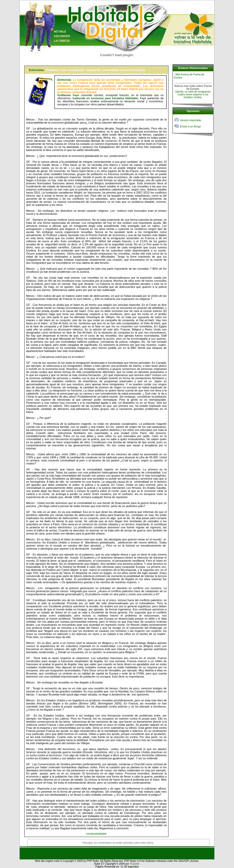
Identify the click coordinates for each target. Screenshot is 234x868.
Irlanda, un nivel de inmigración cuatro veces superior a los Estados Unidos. (193, 94)
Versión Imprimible (190, 120)
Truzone (134, 864)
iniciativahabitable (96, 834)
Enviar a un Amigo (190, 127)
